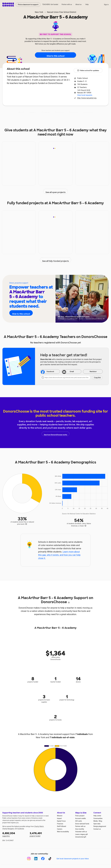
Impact (33, 112)
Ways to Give (81, 813)
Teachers (59, 112)
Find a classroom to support (28, 5)
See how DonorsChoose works (55, 434)
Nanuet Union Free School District (62, 12)
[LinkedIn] (36, 859)
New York (39, 12)
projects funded (42, 834)
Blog (100, 821)
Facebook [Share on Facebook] (48, 372)
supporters (15, 834)
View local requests (85, 95)
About (21, 112)
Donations (88, 112)
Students (73, 112)
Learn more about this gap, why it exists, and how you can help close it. (59, 555)
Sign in (106, 5)
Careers (60, 829)
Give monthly (80, 829)
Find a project (80, 816)
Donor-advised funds (82, 824)
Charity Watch (39, 826)
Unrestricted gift (81, 837)
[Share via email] (71, 372)
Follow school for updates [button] (88, 71)
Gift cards (79, 821)
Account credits (81, 818)
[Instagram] (29, 859)
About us (78, 4)
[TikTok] (50, 859)
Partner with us (67, 4)
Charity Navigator (8, 829)
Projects (46, 112)
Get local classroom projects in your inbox (73, 859)
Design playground (100, 826)
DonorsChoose (8, 5)
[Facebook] (43, 859)
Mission (60, 816)
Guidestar (21, 829)
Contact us (97, 829)
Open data (97, 824)
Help (87, 4)
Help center (97, 816)
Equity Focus (61, 821)
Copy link (97, 378)
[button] (71, 378)
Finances (60, 824)
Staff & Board (62, 826)
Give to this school (55, 55)
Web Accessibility (63, 832)
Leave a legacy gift (82, 834)
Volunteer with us (81, 832)
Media (96, 821)
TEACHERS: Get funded (50, 4)
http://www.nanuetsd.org (87, 98)
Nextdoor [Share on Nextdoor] (90, 372)
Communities (98, 818)
